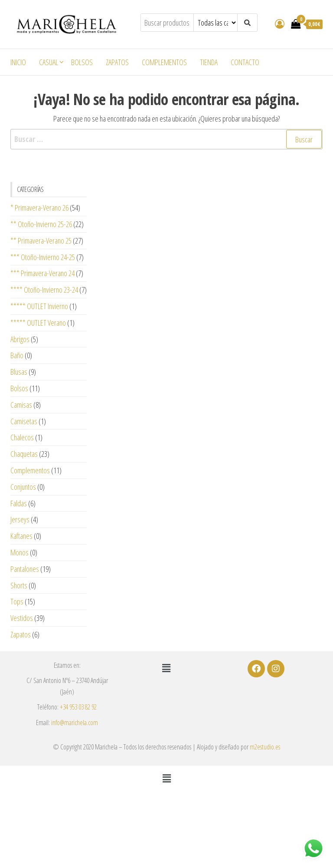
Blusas (19, 372)
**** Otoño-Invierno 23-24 (44, 290)
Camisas (21, 405)
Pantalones (25, 569)
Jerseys (20, 519)
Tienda (209, 62)
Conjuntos (23, 487)
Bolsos (82, 62)
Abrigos (20, 339)
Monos (20, 552)
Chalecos (22, 437)
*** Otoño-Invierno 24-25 (43, 257)
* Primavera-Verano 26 (39, 208)
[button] (166, 668)
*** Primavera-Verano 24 (42, 273)
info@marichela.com (75, 723)
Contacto (245, 62)
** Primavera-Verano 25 (41, 241)
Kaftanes (21, 536)
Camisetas (24, 421)
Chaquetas (24, 454)
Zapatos (117, 62)
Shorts (19, 585)
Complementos (164, 62)
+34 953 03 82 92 (78, 707)
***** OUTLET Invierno (39, 306)
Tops (17, 601)
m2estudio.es (265, 747)
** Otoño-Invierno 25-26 (41, 224)
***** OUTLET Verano (38, 323)
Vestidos (22, 618)
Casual (49, 62)
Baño (17, 355)
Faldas (19, 503)
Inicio (18, 62)
